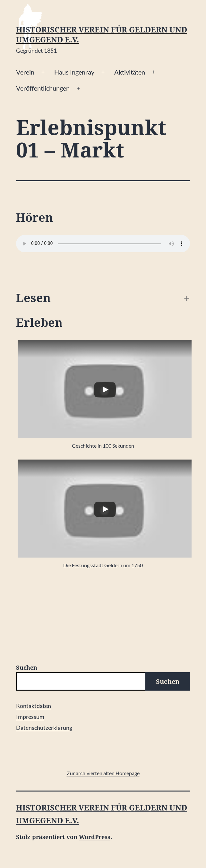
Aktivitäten (130, 72)
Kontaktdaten (34, 706)
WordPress (95, 837)
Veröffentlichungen (43, 88)
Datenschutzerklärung (44, 728)
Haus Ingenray (74, 72)
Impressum (30, 717)
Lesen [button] (33, 298)
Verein (25, 72)
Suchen (27, 667)
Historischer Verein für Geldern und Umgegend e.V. (102, 35)
